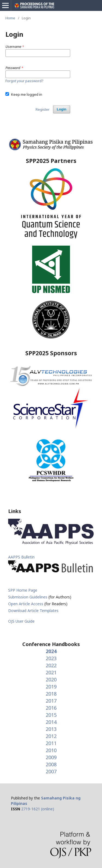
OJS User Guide (21, 621)
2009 (51, 757)
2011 (51, 743)
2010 (51, 750)
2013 (51, 729)
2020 (51, 679)
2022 (51, 665)
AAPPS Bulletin (21, 557)
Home (10, 18)
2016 (51, 708)
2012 (51, 736)
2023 (51, 658)
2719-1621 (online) (38, 809)
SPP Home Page (23, 590)
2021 (51, 672)
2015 (51, 715)
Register (43, 109)
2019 (51, 687)
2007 (51, 771)
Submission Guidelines (28, 597)
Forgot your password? (24, 81)
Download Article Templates (33, 611)
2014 (51, 722)
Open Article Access (26, 604)
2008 (51, 764)
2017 (51, 701)
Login (62, 109)
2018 (51, 694)
